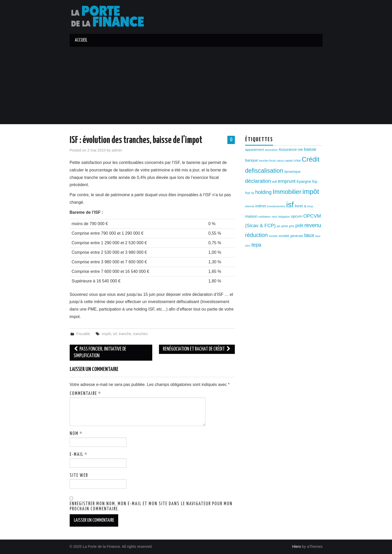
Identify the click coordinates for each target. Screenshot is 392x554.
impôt (106, 334)
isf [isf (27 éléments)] (290, 205)
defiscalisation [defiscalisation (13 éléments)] (264, 171)
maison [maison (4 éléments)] (251, 216)
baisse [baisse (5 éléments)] (310, 149)
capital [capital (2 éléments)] (289, 161)
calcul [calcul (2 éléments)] (280, 161)
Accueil (81, 40)
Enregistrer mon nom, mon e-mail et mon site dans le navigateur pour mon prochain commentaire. (151, 506)
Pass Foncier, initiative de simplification (100, 353)
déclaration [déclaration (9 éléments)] (258, 181)
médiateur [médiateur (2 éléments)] (265, 217)
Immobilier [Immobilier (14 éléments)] (287, 192)
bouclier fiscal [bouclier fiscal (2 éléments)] (267, 161)
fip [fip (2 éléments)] (253, 193)
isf (115, 334)
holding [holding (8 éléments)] (263, 192)
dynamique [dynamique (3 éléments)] (292, 172)
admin (117, 150)
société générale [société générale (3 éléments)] (291, 236)
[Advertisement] (196, 85)
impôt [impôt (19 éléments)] (311, 192)
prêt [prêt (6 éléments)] (299, 226)
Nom (76, 434)
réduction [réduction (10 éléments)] (257, 235)
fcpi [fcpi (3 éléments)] (248, 193)
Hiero (297, 547)
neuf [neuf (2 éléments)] (274, 217)
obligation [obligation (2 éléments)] (284, 217)
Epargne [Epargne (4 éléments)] (304, 181)
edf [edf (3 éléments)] (275, 182)
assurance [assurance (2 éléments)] (271, 150)
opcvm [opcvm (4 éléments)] (297, 216)
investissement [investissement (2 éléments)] (276, 206)
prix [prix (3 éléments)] (292, 226)
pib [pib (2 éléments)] (278, 226)
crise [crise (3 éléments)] (297, 160)
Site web (79, 476)
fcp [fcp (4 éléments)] (315, 181)
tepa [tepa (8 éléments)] (256, 245)
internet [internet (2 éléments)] (250, 206)
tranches (140, 334)
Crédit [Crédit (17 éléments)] (310, 159)
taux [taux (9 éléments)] (309, 235)
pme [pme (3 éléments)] (285, 226)
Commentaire (85, 394)
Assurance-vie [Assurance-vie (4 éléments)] (291, 149)
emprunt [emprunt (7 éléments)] (287, 181)
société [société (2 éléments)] (273, 236)
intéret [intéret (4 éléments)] (261, 206)
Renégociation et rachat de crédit (197, 349)
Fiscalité (83, 334)
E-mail (79, 455)
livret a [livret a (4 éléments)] (300, 206)
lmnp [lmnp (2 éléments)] (310, 206)
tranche (125, 334)
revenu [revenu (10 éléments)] (313, 225)
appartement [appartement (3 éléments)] (255, 150)
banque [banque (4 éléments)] (252, 160)
